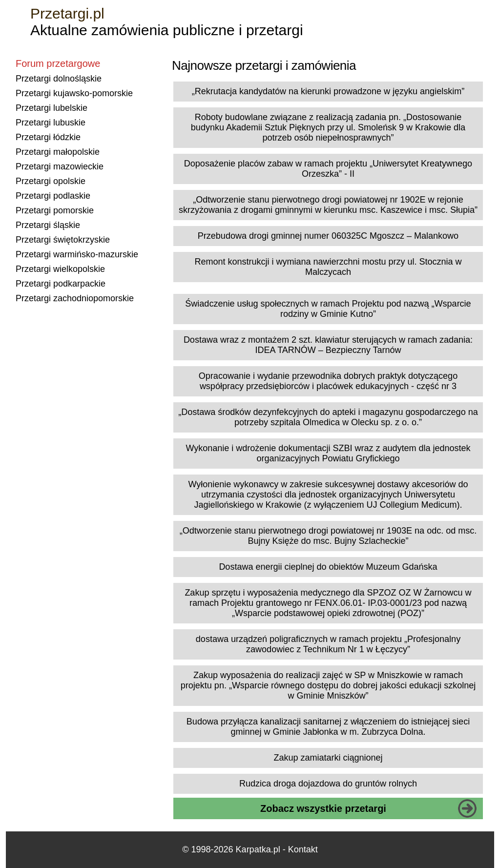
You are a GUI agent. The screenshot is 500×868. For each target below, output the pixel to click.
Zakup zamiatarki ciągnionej (328, 758)
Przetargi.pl (67, 13)
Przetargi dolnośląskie (59, 79)
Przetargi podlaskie (53, 196)
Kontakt (303, 849)
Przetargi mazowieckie (60, 166)
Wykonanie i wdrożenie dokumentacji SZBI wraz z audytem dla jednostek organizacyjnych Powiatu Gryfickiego (328, 453)
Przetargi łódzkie (48, 137)
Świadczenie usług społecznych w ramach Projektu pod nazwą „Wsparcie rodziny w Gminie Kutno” (328, 309)
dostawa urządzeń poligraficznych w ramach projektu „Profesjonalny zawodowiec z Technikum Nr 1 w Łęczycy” (328, 644)
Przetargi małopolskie (58, 152)
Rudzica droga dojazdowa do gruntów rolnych (328, 784)
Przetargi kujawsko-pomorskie (74, 93)
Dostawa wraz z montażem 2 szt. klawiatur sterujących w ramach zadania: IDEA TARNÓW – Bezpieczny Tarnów (328, 345)
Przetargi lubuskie (51, 123)
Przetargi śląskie (48, 225)
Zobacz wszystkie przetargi (323, 808)
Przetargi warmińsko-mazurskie (77, 254)
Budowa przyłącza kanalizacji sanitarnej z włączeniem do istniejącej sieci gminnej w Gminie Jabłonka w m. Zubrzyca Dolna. (328, 727)
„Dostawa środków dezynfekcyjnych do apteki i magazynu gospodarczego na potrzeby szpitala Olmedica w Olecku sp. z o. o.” (328, 417)
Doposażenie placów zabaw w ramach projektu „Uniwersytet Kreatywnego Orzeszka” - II (328, 169)
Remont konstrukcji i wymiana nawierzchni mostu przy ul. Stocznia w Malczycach (328, 267)
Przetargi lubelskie (52, 108)
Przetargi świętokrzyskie (63, 240)
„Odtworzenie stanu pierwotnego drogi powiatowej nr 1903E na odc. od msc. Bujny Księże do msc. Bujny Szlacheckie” (328, 536)
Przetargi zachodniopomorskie (75, 298)
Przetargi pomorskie (55, 210)
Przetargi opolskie (51, 181)
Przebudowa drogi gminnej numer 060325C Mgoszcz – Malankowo (328, 236)
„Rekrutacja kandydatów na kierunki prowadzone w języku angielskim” (328, 91)
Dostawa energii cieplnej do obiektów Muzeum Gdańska (328, 567)
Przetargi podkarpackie (61, 284)
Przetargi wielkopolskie (60, 269)
